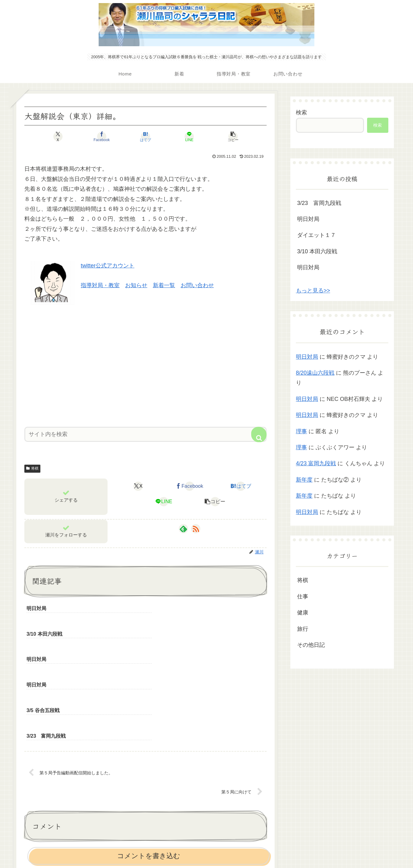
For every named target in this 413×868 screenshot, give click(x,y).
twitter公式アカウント (108, 266)
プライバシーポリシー (206, 849)
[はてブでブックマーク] (145, 137)
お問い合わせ (197, 285)
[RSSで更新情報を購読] (196, 529)
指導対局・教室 (100, 285)
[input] (145, 434)
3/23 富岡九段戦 (319, 203)
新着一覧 (164, 285)
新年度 (304, 480)
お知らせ (136, 285)
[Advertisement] (145, 364)
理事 (301, 431)
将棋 (32, 468)
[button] (227, 137)
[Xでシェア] (64, 137)
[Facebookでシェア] (105, 137)
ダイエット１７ (317, 235)
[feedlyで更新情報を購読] (183, 529)
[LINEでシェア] (186, 137)
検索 (301, 112)
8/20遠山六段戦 (315, 373)
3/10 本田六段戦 (317, 251)
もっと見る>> (313, 291)
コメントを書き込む (149, 780)
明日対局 (308, 219)
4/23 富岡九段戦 (316, 463)
